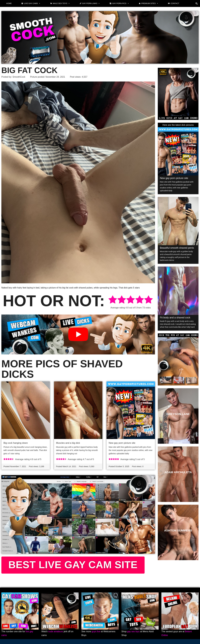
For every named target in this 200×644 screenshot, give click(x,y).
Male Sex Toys (61, 3)
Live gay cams (32, 3)
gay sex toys (133, 631)
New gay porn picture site (122, 443)
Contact (175, 3)
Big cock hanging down (16, 443)
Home (9, 3)
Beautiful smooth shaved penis (177, 248)
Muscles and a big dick (68, 443)
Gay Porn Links (91, 3)
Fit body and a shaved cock (175, 318)
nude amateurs (56, 631)
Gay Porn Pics (121, 3)
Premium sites (150, 3)
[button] (197, 3)
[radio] (113, 300)
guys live (96, 631)
